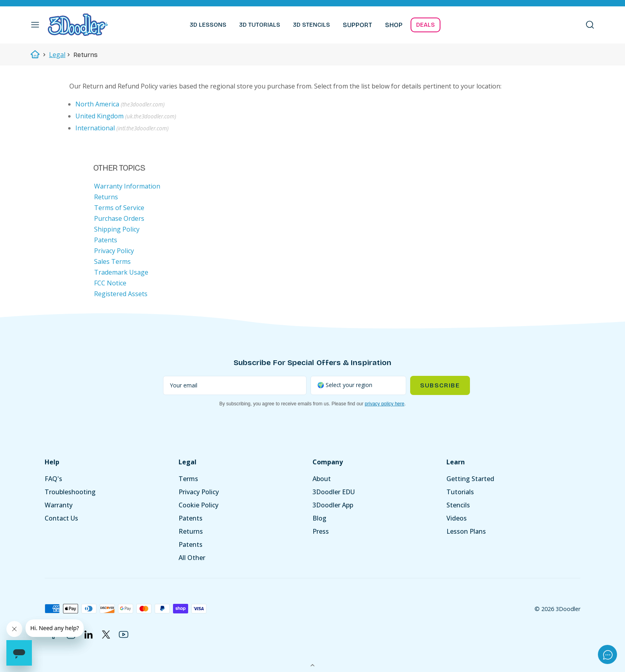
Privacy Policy (114, 251)
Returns (106, 197)
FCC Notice (110, 283)
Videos (457, 518)
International (95, 128)
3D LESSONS (208, 25)
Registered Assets (121, 294)
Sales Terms (112, 261)
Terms (188, 479)
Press (321, 531)
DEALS (426, 25)
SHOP (394, 25)
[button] (35, 25)
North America (97, 104)
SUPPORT (358, 25)
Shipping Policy (117, 229)
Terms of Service (119, 208)
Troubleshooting (70, 492)
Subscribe (440, 385)
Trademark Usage (121, 272)
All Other (192, 558)
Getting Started (470, 479)
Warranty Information (127, 186)
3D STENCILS (312, 25)
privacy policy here (384, 404)
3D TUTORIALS (260, 25)
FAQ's (53, 479)
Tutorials (460, 492)
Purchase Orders (119, 218)
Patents (106, 240)
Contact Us (61, 518)
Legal (57, 55)
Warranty (59, 505)
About (322, 479)
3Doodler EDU (334, 492)
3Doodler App (333, 505)
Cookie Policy (199, 505)
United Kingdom (99, 116)
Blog (319, 518)
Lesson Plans (466, 531)
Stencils (458, 505)
